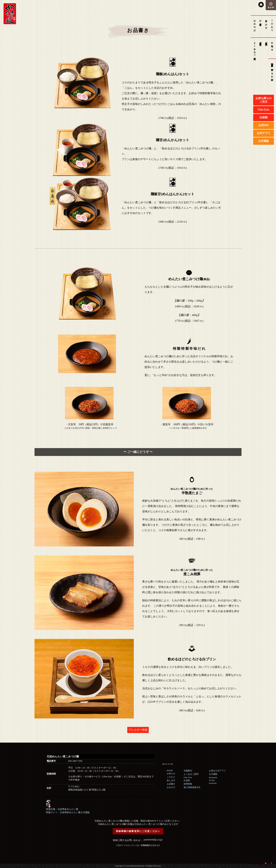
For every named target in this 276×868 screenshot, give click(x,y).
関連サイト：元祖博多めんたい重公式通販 (68, 812)
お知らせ (272, 45)
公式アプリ (264, 133)
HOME (170, 770)
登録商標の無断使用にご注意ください (138, 831)
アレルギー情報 (138, 730)
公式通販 (264, 141)
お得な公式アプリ (217, 771)
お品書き (260, 22)
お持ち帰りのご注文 (264, 100)
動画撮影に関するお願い (272, 71)
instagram (213, 777)
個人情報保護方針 (192, 787)
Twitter (212, 780)
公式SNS (264, 125)
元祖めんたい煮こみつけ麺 (148, 824)
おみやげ (255, 24)
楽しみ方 (266, 22)
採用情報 (260, 42)
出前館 (264, 117)
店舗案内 (266, 42)
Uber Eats (264, 110)
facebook (213, 783)
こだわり (272, 24)
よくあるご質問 (255, 49)
